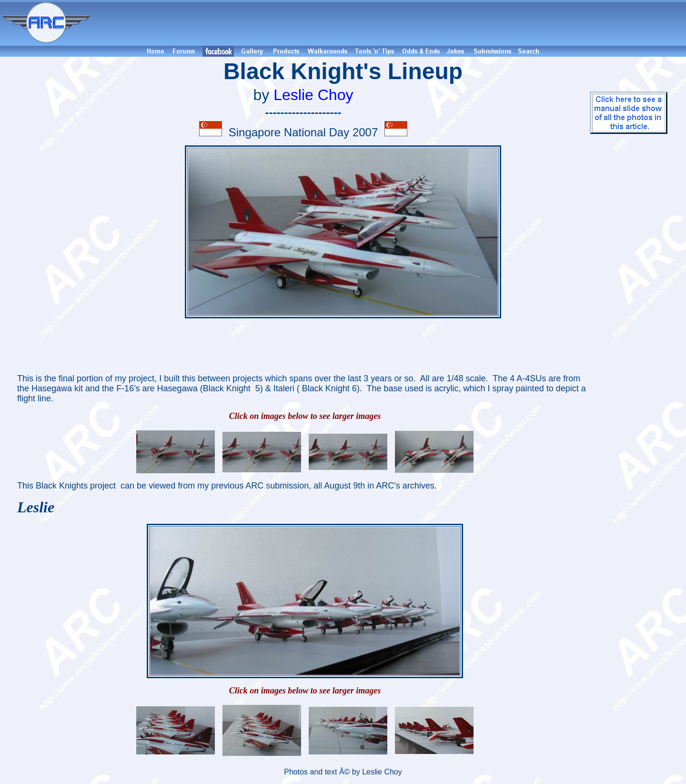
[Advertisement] (390, 23)
